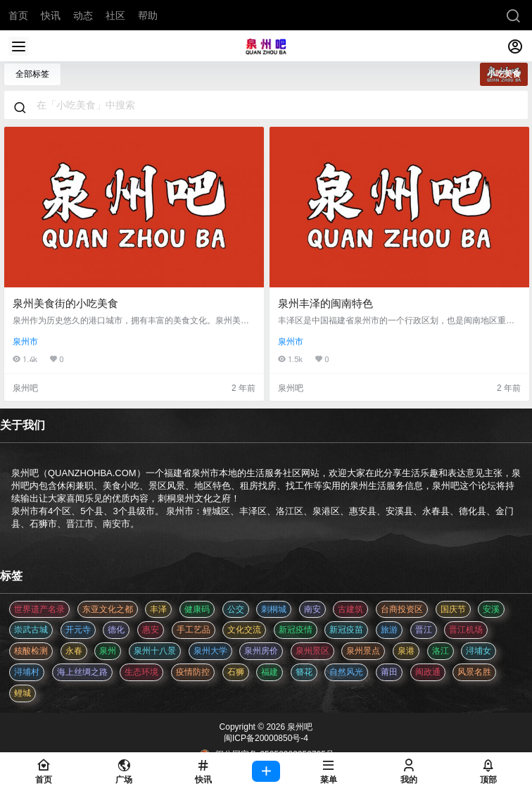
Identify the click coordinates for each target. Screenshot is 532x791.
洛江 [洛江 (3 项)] (441, 651)
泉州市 (25, 342)
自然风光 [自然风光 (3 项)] (346, 672)
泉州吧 (299, 727)
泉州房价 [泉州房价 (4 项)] (261, 651)
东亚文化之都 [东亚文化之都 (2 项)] (108, 609)
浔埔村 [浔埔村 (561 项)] (27, 672)
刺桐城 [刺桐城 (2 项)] (274, 609)
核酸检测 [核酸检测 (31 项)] (31, 651)
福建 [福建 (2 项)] (270, 672)
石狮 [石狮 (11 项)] (236, 672)
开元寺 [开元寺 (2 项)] (78, 630)
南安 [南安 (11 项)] (312, 609)
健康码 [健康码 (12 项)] (197, 609)
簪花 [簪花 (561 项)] (304, 672)
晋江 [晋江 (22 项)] (424, 630)
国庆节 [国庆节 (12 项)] (453, 609)
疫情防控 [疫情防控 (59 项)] (193, 672)
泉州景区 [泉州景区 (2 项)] (312, 651)
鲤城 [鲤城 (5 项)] (23, 693)
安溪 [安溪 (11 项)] (491, 609)
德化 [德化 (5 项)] (116, 630)
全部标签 (32, 74)
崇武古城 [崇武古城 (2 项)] (31, 630)
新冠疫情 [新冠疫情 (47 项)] (296, 630)
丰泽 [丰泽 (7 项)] (158, 609)
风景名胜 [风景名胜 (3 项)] (474, 672)
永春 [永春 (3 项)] (74, 651)
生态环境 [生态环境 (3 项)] (141, 672)
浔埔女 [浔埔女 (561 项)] (479, 651)
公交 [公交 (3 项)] (236, 609)
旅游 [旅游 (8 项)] (389, 630)
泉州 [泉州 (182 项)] (108, 651)
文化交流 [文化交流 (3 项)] (244, 630)
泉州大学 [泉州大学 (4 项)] (210, 651)
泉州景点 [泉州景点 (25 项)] (363, 651)
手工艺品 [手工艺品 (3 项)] (194, 630)
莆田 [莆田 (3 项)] (389, 672)
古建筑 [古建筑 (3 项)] (350, 609)
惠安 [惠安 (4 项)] (151, 630)
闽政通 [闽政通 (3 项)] (428, 672)
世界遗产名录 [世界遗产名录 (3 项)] (39, 609)
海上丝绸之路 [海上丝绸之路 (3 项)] (82, 672)
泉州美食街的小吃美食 (65, 303)
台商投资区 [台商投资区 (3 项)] (402, 609)
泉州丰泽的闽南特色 (325, 303)
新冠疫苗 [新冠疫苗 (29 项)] (346, 630)
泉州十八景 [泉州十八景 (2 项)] (155, 651)
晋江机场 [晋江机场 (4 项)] (466, 630)
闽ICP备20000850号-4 (266, 738)
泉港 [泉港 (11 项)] (406, 651)
